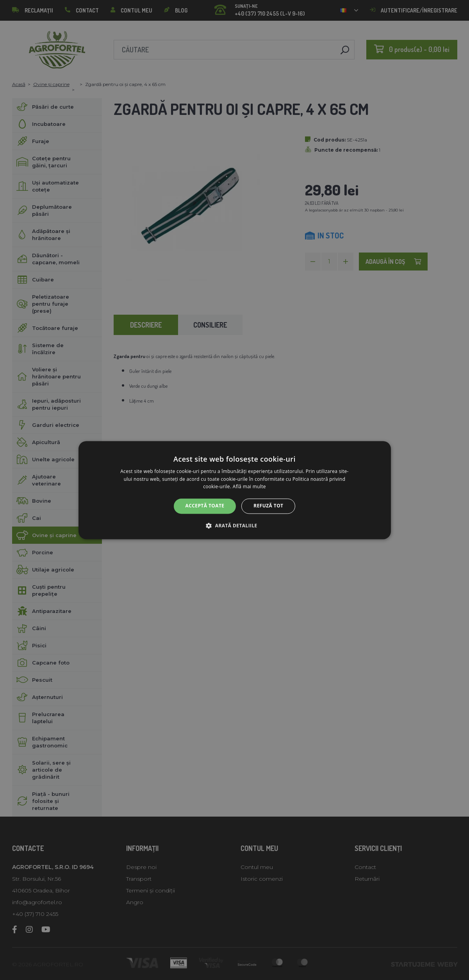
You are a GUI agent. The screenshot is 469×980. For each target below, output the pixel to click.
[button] (234, 525)
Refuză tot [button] (268, 506)
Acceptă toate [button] (205, 506)
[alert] (234, 490)
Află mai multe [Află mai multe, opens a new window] (249, 487)
